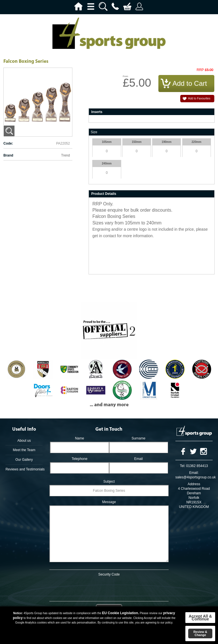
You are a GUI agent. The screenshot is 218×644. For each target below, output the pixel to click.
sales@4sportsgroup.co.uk (196, 477)
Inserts (97, 112)
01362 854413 (197, 466)
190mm (167, 142)
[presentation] (109, 588)
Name (79, 438)
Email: (194, 473)
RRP (200, 70)
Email (139, 459)
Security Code (109, 574)
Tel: (183, 466)
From (125, 76)
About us (24, 441)
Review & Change (200, 633)
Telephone (79, 459)
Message (109, 502)
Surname (138, 438)
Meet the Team (24, 450)
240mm (107, 163)
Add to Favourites (199, 98)
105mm (107, 142)
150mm (137, 142)
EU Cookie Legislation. (121, 613)
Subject (109, 482)
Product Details (104, 194)
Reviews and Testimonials (24, 469)
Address (194, 484)
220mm (196, 142)
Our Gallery (24, 460)
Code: (8, 143)
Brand (8, 155)
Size (94, 132)
